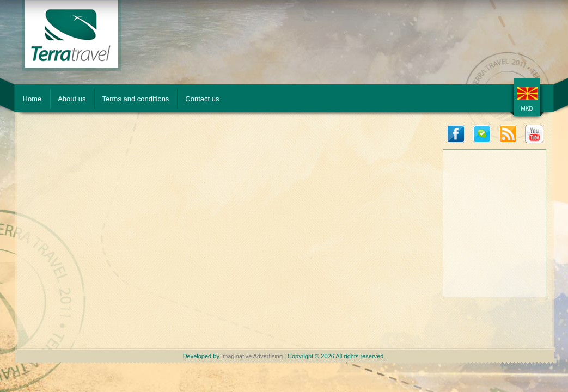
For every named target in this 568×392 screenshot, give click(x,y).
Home (32, 99)
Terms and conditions (136, 99)
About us (72, 99)
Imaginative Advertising (252, 356)
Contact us (202, 99)
